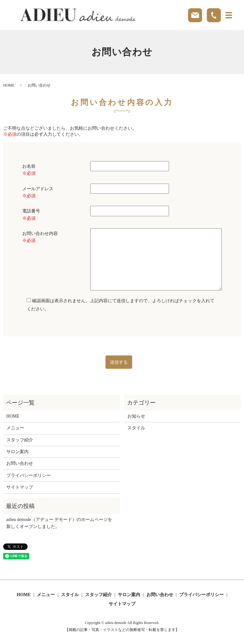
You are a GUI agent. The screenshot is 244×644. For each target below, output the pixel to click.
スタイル (136, 428)
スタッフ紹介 (20, 440)
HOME (9, 85)
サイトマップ (20, 487)
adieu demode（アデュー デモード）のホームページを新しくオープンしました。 (59, 523)
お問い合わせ (20, 463)
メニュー (15, 428)
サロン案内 (17, 452)
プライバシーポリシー (29, 475)
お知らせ (136, 416)
